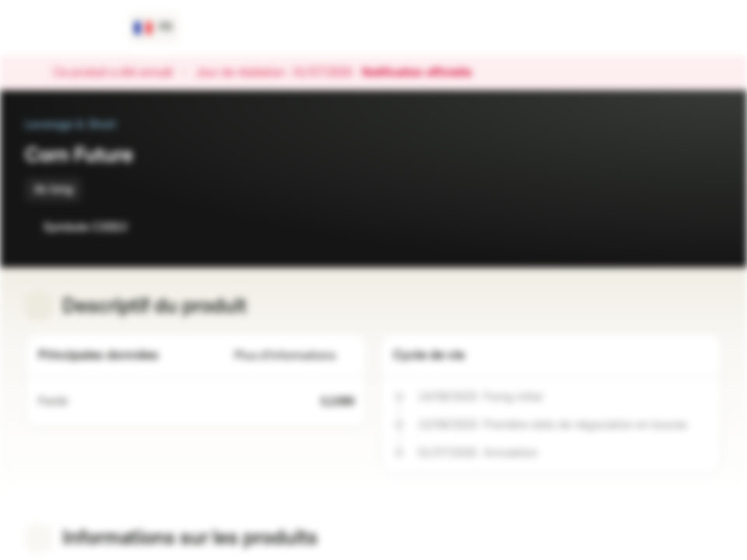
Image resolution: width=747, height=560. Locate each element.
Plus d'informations (294, 356)
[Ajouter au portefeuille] (707, 227)
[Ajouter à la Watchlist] (675, 227)
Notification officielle (424, 73)
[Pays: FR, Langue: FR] (154, 28)
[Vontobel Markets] (67, 28)
